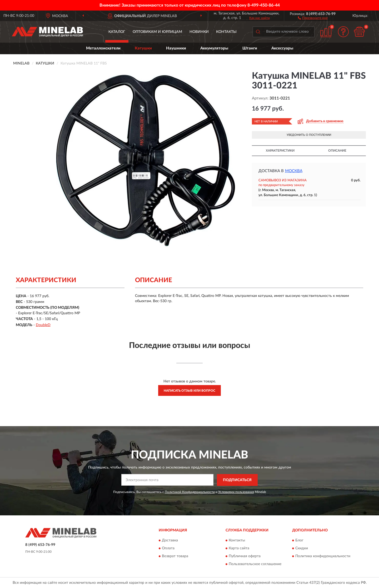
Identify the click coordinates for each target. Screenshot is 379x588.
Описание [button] (337, 151)
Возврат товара (175, 556)
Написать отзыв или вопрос (189, 391)
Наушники (176, 48)
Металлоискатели (103, 48)
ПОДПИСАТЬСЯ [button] (237, 480)
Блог (299, 541)
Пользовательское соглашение (255, 564)
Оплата (168, 549)
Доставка (170, 541)
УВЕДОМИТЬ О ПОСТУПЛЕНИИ (309, 135)
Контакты (226, 32)
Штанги (250, 48)
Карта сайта (239, 549)
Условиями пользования (236, 492)
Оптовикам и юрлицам (157, 32)
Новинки (199, 32)
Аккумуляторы (214, 48)
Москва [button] (294, 171)
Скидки (302, 549)
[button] (313, 18)
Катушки (143, 48)
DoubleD (43, 325)
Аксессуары (282, 48)
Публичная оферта (245, 556)
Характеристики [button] (280, 151)
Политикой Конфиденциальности (190, 492)
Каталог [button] (117, 32)
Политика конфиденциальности (323, 556)
